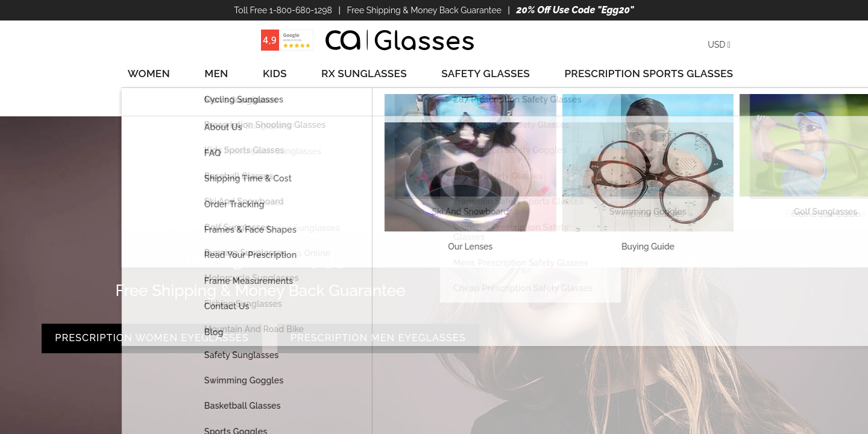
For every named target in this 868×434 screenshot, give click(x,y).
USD (719, 45)
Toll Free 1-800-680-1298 (283, 10)
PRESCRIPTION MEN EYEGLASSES (260, 329)
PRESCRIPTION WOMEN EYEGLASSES (260, 280)
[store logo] (400, 40)
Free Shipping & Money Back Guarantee (424, 10)
